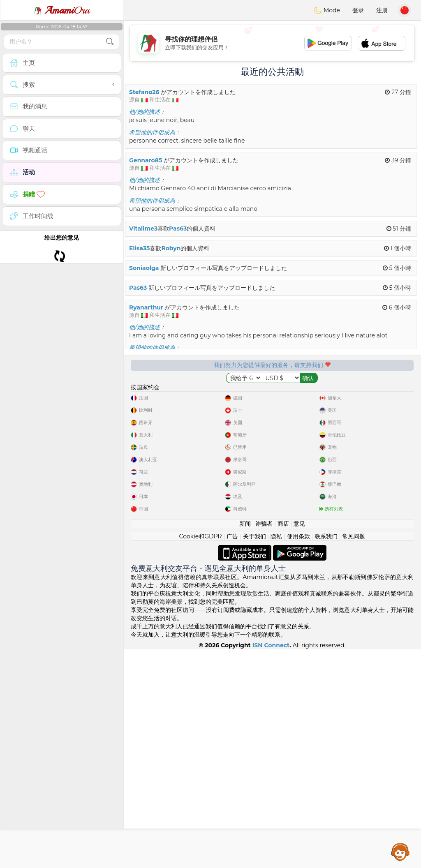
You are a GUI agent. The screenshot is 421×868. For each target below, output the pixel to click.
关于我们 (254, 755)
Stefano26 (144, 92)
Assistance (400, 852)
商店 (283, 742)
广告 (232, 755)
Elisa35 (139, 248)
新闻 (245, 742)
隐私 (276, 755)
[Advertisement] (272, 43)
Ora (62, 10)
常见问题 (354, 755)
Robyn (171, 248)
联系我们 (326, 755)
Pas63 (178, 229)
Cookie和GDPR (201, 755)
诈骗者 (264, 742)
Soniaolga (144, 268)
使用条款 (298, 755)
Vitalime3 (143, 229)
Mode (327, 10)
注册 (382, 10)
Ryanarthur (146, 307)
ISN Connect (271, 864)
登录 (358, 10)
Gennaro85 (146, 160)
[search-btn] (110, 42)
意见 (299, 742)
